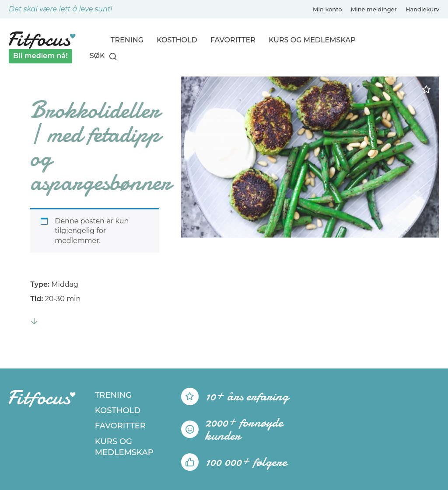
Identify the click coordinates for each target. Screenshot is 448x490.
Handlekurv (422, 9)
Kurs (312, 40)
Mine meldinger (374, 9)
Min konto (327, 9)
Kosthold (177, 40)
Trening (127, 40)
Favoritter (233, 40)
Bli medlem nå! (40, 56)
